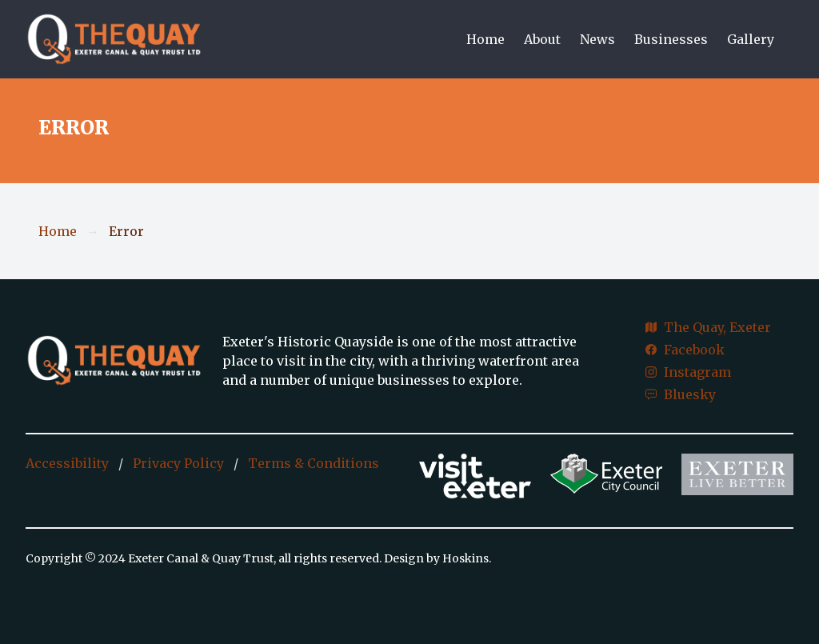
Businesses (671, 39)
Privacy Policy (178, 463)
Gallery (751, 39)
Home (485, 39)
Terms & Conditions (314, 463)
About (542, 39)
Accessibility (67, 463)
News (597, 39)
